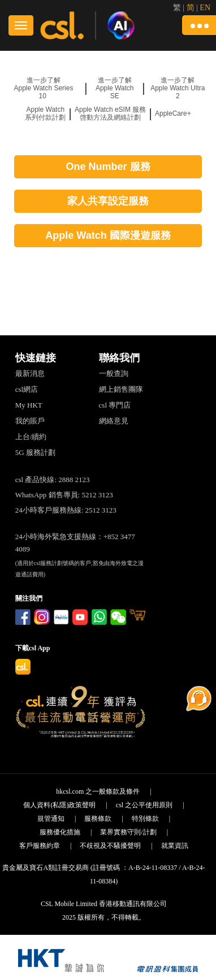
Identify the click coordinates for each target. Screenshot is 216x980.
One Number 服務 (108, 167)
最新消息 (30, 373)
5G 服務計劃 (35, 452)
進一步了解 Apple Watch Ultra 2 (178, 88)
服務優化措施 (60, 832)
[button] (199, 25)
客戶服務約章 (40, 846)
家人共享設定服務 (108, 201)
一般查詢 (114, 373)
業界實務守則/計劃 (128, 832)
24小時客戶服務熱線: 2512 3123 (66, 510)
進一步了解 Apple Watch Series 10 (43, 88)
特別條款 (145, 819)
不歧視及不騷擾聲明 (110, 846)
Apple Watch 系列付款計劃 (45, 113)
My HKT (29, 405)
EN (205, 8)
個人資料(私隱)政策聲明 (59, 805)
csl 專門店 (115, 405)
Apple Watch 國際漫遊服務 (108, 235)
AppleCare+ (173, 113)
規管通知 (51, 819)
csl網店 (27, 389)
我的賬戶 (30, 421)
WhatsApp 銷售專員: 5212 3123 (64, 495)
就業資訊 (175, 846)
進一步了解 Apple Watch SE (115, 88)
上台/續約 (31, 437)
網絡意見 (114, 421)
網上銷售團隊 (121, 389)
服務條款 (98, 819)
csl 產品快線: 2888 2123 (53, 480)
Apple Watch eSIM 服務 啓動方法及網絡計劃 (110, 113)
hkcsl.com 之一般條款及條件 (98, 791)
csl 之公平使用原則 (144, 805)
